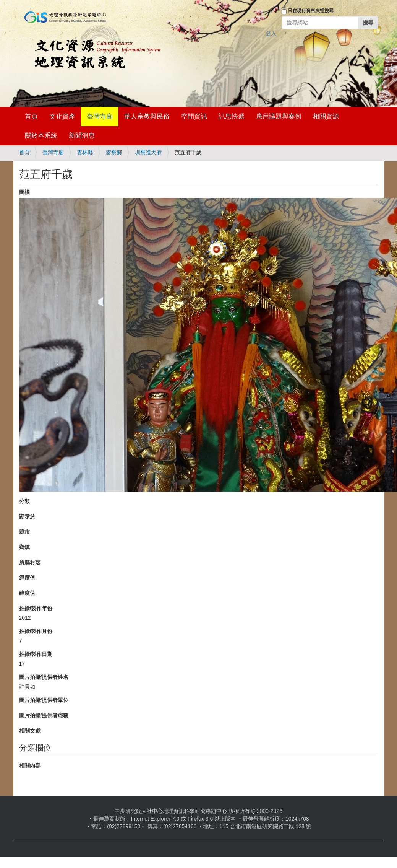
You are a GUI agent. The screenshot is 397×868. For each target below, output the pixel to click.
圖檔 (24, 192)
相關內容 (30, 765)
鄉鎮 (24, 547)
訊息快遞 (232, 116)
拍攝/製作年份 (36, 608)
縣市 (24, 532)
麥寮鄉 (114, 152)
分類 (24, 501)
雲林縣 (85, 152)
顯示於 (27, 516)
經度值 (27, 578)
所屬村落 (30, 562)
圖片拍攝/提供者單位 (44, 700)
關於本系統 (41, 136)
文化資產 (62, 116)
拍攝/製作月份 (36, 631)
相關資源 (326, 116)
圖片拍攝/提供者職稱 (44, 715)
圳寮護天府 (148, 152)
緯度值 (27, 593)
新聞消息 (82, 136)
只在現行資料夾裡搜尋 (311, 11)
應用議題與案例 (279, 116)
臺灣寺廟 (100, 116)
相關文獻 (30, 731)
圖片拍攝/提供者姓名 (44, 677)
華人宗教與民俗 (147, 116)
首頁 (31, 116)
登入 (271, 33)
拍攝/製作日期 (36, 654)
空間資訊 (194, 116)
